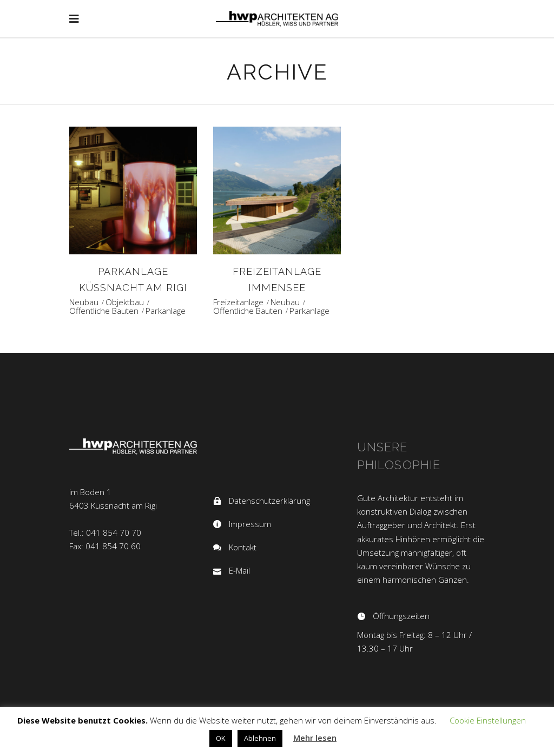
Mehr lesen (315, 738)
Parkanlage (166, 311)
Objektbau (125, 302)
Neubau (84, 302)
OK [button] (221, 738)
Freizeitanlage (238, 302)
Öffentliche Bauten (104, 311)
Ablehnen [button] (260, 738)
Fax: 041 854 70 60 (105, 546)
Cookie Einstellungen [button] (488, 720)
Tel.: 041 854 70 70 (105, 533)
